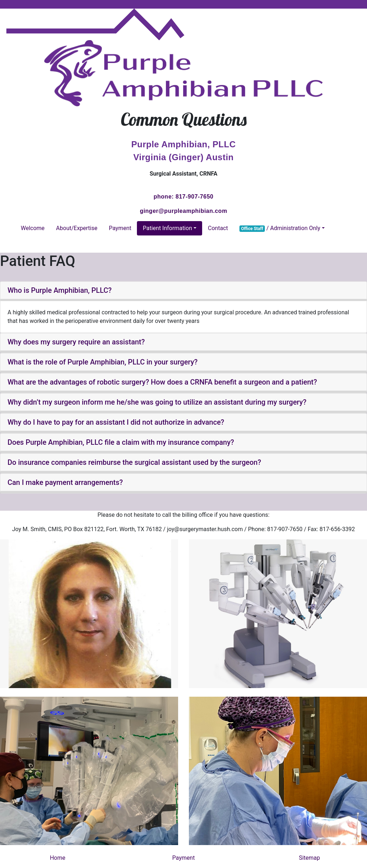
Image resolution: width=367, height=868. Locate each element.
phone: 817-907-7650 (184, 197)
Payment (120, 228)
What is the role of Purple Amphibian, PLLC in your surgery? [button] (103, 362)
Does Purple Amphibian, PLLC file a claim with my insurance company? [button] (121, 442)
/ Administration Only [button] (280, 228)
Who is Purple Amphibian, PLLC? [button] (60, 290)
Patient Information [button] (167, 228)
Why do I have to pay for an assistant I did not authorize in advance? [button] (116, 422)
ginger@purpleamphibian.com (183, 211)
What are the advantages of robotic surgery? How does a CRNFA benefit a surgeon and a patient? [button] (162, 382)
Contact (218, 228)
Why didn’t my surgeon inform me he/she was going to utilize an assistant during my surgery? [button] (157, 402)
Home (58, 858)
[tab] (183, 291)
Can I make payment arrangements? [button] (65, 482)
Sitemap (309, 858)
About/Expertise (77, 228)
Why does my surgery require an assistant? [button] (76, 342)
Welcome (33, 228)
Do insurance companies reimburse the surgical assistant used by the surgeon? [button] (134, 462)
